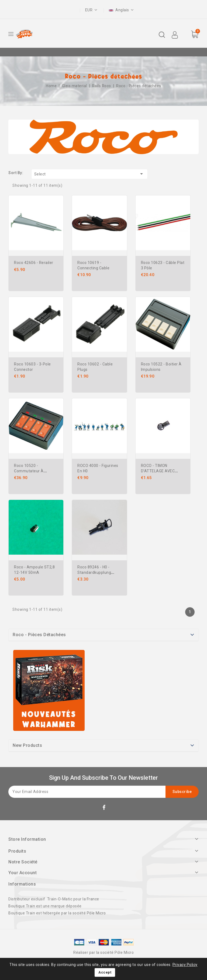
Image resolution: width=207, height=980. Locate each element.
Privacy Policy (185, 965)
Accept (105, 972)
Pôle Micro (96, 913)
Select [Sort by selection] (89, 174)
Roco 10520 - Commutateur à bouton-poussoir (29, 471)
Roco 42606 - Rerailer (34, 263)
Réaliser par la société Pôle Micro (103, 952)
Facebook (105, 808)
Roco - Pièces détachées (39, 635)
